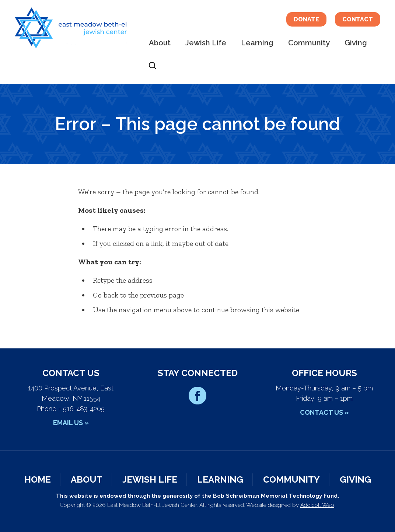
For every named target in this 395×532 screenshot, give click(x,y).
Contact (358, 19)
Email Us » (71, 423)
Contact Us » (324, 412)
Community (309, 43)
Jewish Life (206, 43)
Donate (306, 19)
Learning (257, 43)
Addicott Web (317, 505)
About (160, 43)
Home (38, 479)
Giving (356, 43)
